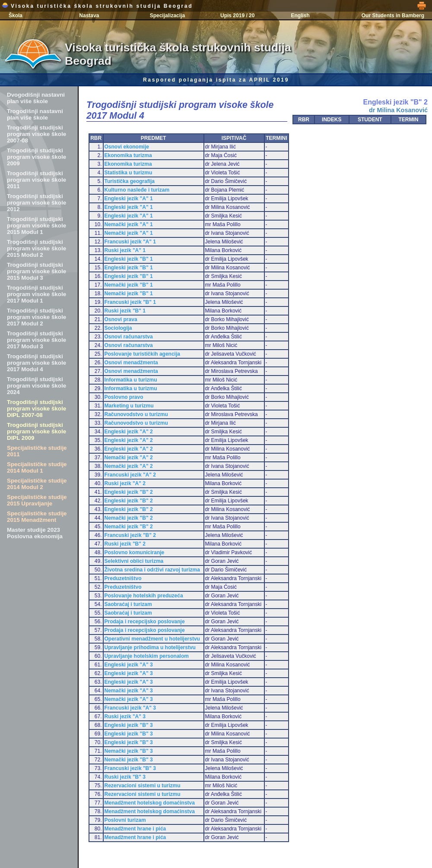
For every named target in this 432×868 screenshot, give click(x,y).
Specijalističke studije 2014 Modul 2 (37, 484)
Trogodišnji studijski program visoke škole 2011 (37, 180)
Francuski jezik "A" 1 (130, 242)
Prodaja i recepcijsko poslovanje (145, 622)
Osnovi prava (121, 319)
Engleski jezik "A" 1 (129, 199)
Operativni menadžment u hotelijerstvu (152, 639)
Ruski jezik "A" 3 (125, 716)
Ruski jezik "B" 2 (125, 544)
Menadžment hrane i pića (135, 829)
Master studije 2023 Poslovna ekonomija (35, 533)
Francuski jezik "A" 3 (130, 708)
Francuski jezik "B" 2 (130, 535)
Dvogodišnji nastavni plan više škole (36, 98)
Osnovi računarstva (129, 337)
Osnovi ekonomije (127, 147)
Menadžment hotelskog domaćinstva (150, 803)
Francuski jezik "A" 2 (130, 475)
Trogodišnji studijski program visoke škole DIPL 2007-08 (37, 409)
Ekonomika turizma (128, 155)
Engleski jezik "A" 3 (129, 665)
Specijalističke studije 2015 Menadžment (37, 517)
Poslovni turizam (125, 820)
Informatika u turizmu (131, 380)
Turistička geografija (130, 181)
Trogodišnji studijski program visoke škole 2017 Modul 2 (37, 317)
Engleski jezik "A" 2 (129, 432)
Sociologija (118, 328)
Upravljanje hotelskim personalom (147, 656)
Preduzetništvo (123, 578)
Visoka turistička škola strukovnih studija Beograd (97, 6)
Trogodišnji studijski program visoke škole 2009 (37, 157)
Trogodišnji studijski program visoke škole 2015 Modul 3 (37, 271)
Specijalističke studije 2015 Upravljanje (37, 500)
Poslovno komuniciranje (135, 552)
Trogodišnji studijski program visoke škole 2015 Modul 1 (37, 226)
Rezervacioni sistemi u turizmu (143, 786)
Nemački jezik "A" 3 (129, 691)
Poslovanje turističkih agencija (142, 354)
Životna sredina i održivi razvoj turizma (152, 570)
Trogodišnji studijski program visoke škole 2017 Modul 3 (37, 340)
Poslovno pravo (124, 397)
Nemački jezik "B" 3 (129, 751)
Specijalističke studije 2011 (37, 451)
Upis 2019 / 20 (237, 16)
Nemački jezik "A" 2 (129, 458)
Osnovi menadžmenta (131, 363)
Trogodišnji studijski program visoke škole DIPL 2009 (37, 431)
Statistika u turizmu (129, 173)
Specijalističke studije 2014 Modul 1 (37, 467)
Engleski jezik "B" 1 (129, 259)
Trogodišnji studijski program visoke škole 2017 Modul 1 (37, 294)
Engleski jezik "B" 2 (129, 492)
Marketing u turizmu (129, 406)
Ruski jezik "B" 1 (125, 311)
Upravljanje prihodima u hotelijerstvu (150, 647)
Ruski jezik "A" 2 (125, 483)
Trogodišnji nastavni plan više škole (35, 114)
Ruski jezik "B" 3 (125, 777)
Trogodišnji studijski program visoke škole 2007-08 (37, 134)
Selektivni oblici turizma (134, 561)
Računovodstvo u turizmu (136, 414)
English (300, 16)
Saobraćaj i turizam (128, 604)
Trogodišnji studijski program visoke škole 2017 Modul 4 (37, 363)
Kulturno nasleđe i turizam (137, 190)
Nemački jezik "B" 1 (129, 285)
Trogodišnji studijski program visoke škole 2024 (37, 386)
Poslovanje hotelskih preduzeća (144, 596)
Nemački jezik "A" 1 (129, 224)
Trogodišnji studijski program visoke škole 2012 (37, 203)
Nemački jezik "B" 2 (129, 518)
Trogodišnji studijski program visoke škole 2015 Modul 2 (37, 248)
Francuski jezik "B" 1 (130, 302)
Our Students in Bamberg (393, 16)
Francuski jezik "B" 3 (130, 768)
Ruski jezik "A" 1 (125, 250)
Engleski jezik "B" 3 (129, 725)
